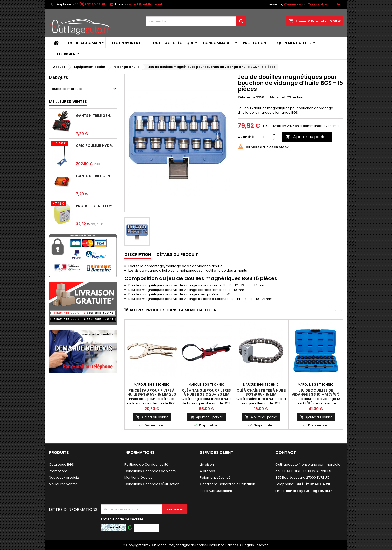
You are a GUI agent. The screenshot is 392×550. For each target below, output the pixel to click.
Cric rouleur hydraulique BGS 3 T (95, 146)
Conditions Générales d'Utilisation (152, 484)
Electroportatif (127, 43)
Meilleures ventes (63, 484)
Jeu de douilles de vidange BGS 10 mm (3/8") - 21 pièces (316, 394)
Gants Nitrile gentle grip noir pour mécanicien (95, 116)
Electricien (64, 54)
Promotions (58, 471)
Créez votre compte (324, 4)
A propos (207, 471)
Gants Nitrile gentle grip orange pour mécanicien (95, 176)
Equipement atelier (294, 43)
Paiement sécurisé (215, 478)
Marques (59, 78)
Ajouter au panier (306, 137)
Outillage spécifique (173, 43)
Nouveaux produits (64, 478)
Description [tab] (138, 254)
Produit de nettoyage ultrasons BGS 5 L (95, 206)
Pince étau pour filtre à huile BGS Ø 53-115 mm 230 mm (152, 394)
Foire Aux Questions (216, 491)
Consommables (218, 43)
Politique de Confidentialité (146, 464)
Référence (246, 97)
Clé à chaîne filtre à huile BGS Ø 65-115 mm (261, 392)
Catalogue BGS (61, 464)
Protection (255, 43)
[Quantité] (264, 137)
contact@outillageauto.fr (147, 4)
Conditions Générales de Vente (150, 471)
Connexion (293, 4)
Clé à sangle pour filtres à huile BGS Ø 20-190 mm (206, 392)
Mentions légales (138, 478)
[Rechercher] (196, 21)
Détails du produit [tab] (177, 254)
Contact (286, 453)
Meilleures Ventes (68, 101)
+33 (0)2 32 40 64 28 (89, 4)
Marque (277, 97)
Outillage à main (84, 43)
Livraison (207, 464)
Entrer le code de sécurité (122, 519)
